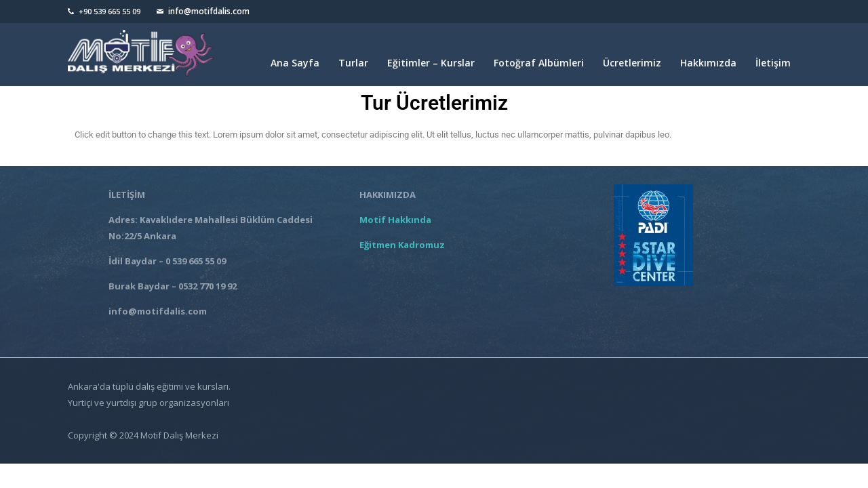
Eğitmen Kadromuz (402, 245)
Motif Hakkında (397, 220)
